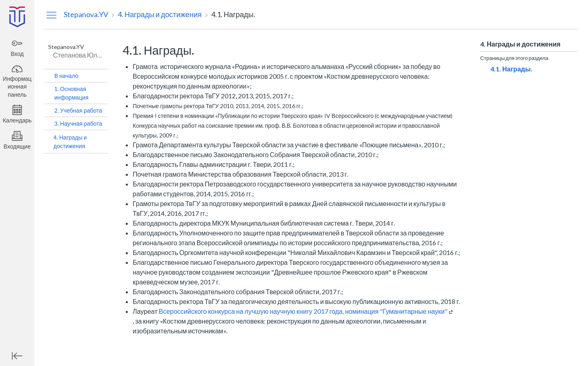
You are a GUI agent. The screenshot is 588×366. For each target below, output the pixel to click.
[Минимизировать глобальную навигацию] (17, 356)
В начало (66, 76)
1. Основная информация (71, 93)
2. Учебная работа (78, 110)
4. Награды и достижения (70, 142)
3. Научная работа (78, 123)
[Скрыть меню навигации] (51, 15)
